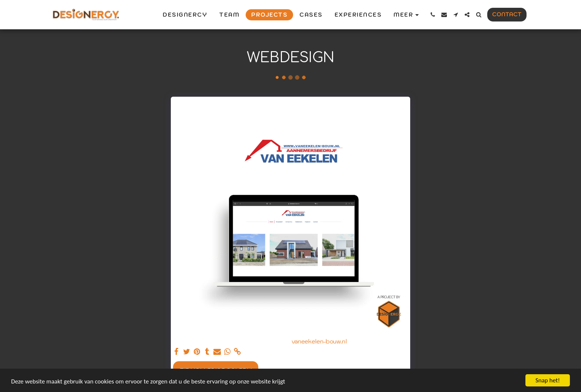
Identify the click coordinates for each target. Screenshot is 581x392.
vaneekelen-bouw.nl (319, 341)
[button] (433, 15)
